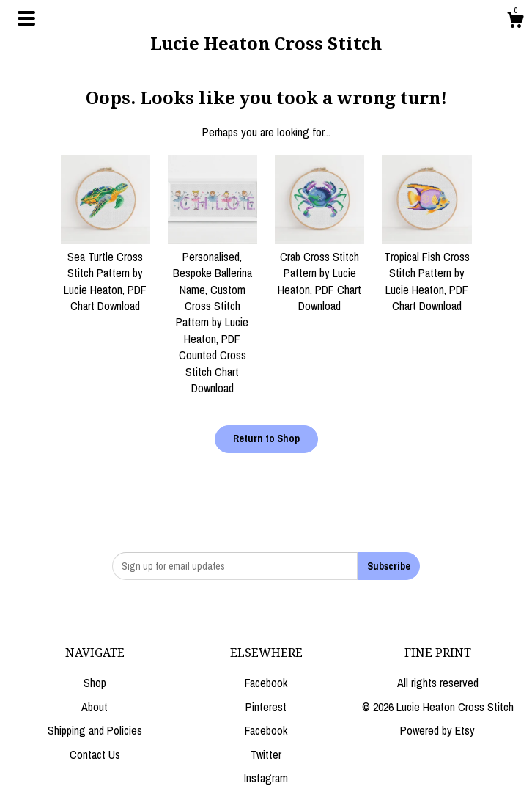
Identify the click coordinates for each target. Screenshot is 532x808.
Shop (95, 683)
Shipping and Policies (95, 730)
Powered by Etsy (437, 730)
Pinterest (266, 707)
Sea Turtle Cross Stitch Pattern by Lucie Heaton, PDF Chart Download (106, 273)
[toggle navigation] (26, 18)
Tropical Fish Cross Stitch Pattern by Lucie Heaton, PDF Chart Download (426, 273)
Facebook (266, 683)
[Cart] (515, 22)
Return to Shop (266, 438)
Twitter (266, 754)
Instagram (266, 778)
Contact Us (95, 754)
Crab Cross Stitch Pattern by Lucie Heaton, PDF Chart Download (319, 273)
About (95, 707)
